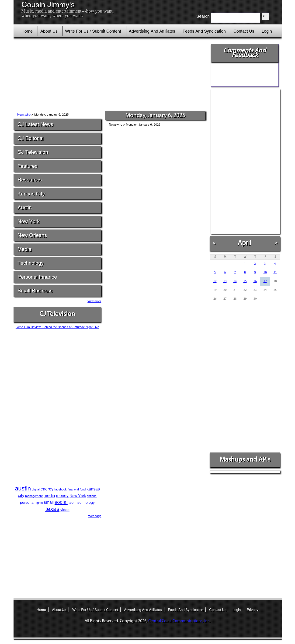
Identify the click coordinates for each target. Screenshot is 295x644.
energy (47, 489)
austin (23, 488)
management (34, 496)
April (244, 243)
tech (72, 502)
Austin (25, 207)
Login (267, 31)
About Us (49, 31)
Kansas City (31, 194)
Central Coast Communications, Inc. (179, 621)
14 (235, 281)
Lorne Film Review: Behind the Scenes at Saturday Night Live (57, 327)
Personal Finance (37, 277)
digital (36, 489)
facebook (61, 489)
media (49, 495)
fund (83, 489)
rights (39, 503)
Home (27, 31)
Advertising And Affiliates (152, 31)
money (62, 495)
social (61, 502)
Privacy (253, 610)
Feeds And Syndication (204, 31)
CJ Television (33, 152)
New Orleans (32, 235)
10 (265, 272)
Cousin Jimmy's (48, 5)
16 (255, 281)
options (92, 496)
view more (94, 301)
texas (52, 509)
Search (203, 16)
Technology (31, 263)
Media (24, 249)
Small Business (35, 291)
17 (265, 281)
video (65, 510)
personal (27, 502)
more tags (94, 516)
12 (215, 281)
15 (245, 281)
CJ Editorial (31, 138)
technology (86, 502)
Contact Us (244, 31)
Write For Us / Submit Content (93, 31)
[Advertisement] (110, 76)
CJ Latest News (35, 124)
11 (275, 272)
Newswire (24, 115)
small (49, 502)
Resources (30, 180)
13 (225, 281)
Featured (28, 166)
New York (29, 221)
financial (73, 489)
